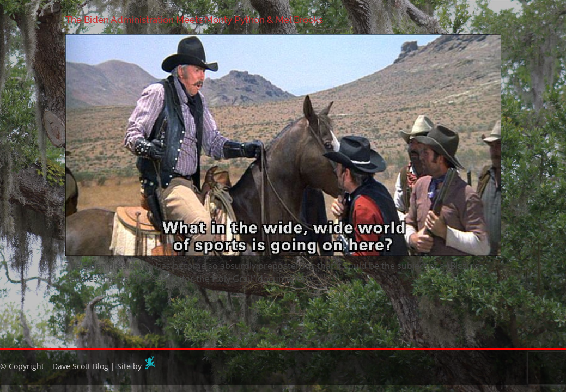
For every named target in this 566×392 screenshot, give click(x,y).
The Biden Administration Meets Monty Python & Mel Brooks (194, 20)
